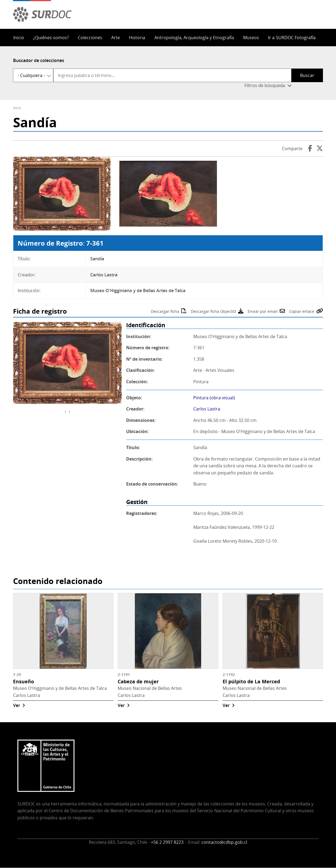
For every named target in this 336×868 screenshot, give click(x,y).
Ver (17, 705)
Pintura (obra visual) (214, 398)
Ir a (292, 38)
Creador (135, 409)
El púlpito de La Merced (251, 681)
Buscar (307, 75)
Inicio (19, 38)
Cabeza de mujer (138, 681)
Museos (251, 38)
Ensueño (24, 681)
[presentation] (65, 412)
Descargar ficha (165, 311)
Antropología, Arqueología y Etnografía (194, 38)
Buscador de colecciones (39, 60)
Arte (116, 38)
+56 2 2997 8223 (168, 842)
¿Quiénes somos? (51, 38)
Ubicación (137, 431)
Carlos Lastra (207, 409)
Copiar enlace (302, 311)
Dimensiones (140, 420)
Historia (137, 38)
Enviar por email (263, 311)
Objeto (133, 398)
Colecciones (90, 38)
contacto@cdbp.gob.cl (224, 842)
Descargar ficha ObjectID (213, 311)
